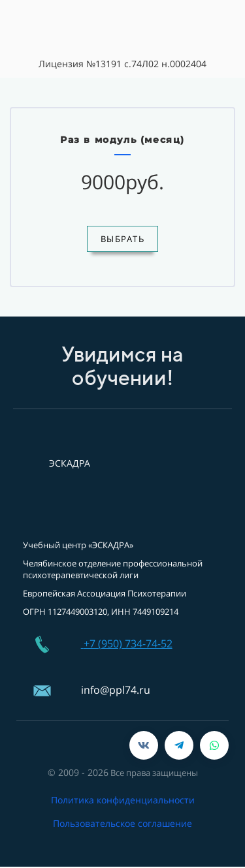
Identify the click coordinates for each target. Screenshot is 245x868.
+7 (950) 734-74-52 (128, 643)
